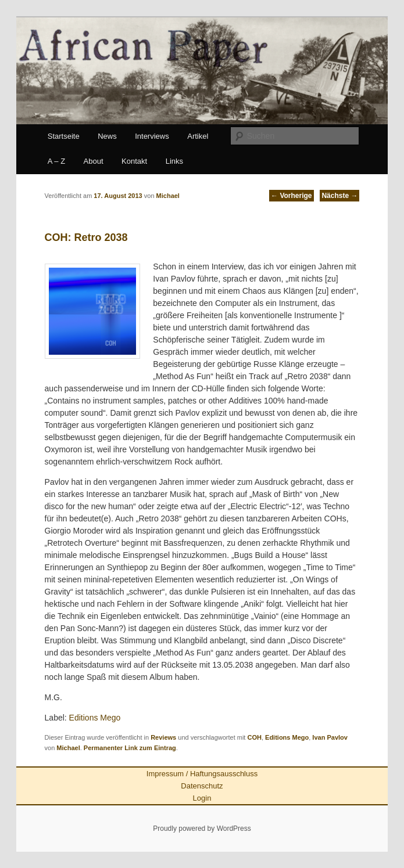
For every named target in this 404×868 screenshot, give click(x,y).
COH (254, 737)
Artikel (198, 136)
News (107, 136)
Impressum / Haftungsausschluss (202, 774)
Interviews (152, 136)
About (94, 161)
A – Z (56, 161)
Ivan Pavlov (330, 737)
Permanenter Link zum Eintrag (130, 748)
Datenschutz (202, 786)
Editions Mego (94, 718)
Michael (68, 748)
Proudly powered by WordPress (202, 829)
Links (174, 161)
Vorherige (291, 196)
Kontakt (134, 161)
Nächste (339, 196)
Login (202, 798)
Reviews (163, 737)
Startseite (64, 136)
